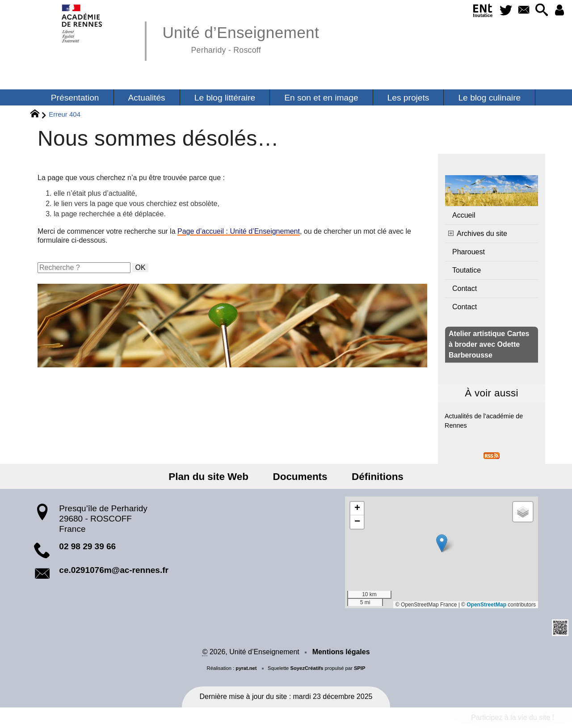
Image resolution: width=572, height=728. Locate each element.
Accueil (464, 215)
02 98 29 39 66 (87, 546)
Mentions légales (341, 652)
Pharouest (469, 252)
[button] (541, 11)
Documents (300, 477)
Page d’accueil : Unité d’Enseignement (239, 231)
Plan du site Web (210, 477)
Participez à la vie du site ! (513, 717)
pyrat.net (246, 668)
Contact (465, 288)
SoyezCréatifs (307, 668)
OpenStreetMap (486, 605)
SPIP (360, 668)
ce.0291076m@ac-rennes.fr (114, 570)
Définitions (376, 477)
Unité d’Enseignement (241, 38)
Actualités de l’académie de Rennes (484, 421)
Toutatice (467, 270)
